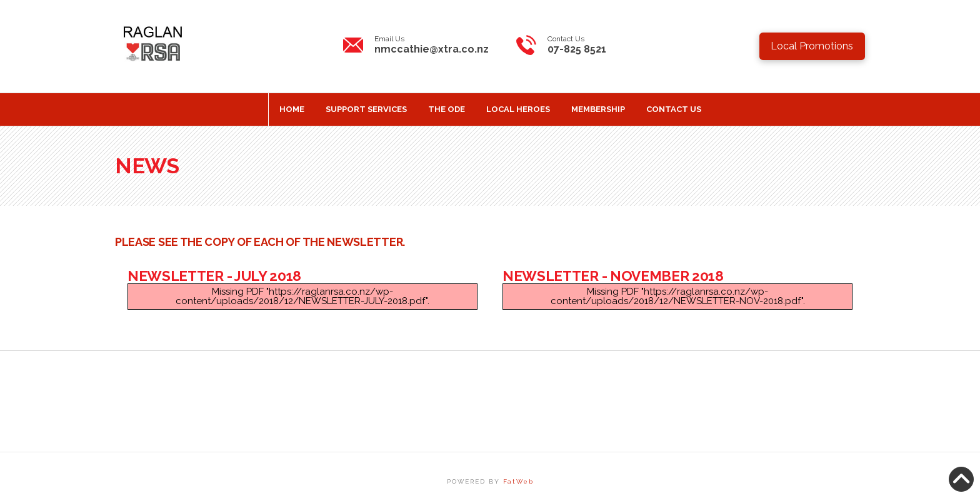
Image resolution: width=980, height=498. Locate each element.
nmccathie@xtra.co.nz (432, 49)
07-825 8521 (577, 49)
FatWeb (518, 481)
